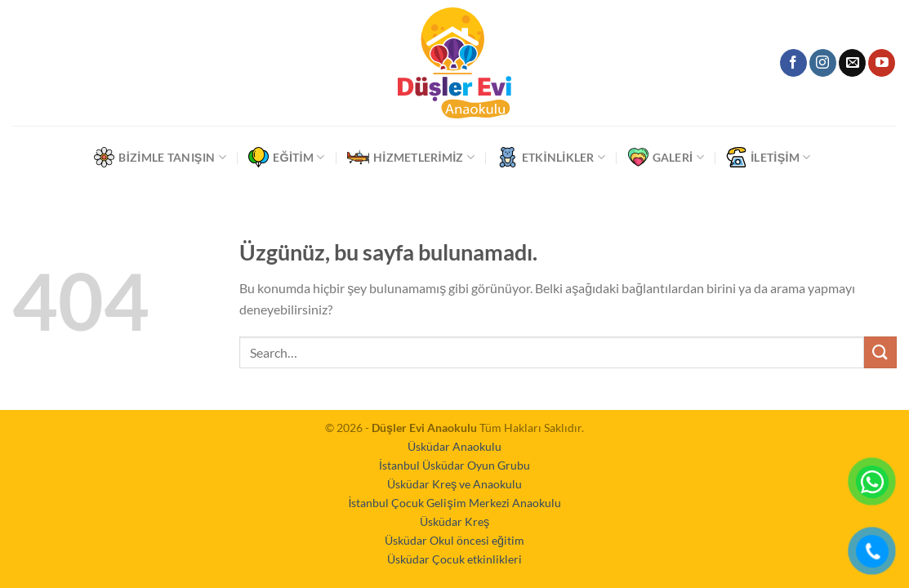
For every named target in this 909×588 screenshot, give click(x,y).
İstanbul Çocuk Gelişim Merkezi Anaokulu (454, 503)
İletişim (768, 157)
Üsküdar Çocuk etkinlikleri (454, 559)
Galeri (666, 157)
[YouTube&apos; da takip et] (882, 63)
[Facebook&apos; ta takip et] (793, 63)
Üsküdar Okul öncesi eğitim (454, 540)
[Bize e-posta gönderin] (852, 63)
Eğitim (286, 157)
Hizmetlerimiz (411, 157)
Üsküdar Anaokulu (454, 446)
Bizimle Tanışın (160, 157)
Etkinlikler (552, 157)
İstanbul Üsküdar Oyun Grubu (454, 465)
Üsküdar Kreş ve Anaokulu (454, 484)
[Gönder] (880, 352)
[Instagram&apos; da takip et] (823, 63)
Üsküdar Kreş (454, 521)
